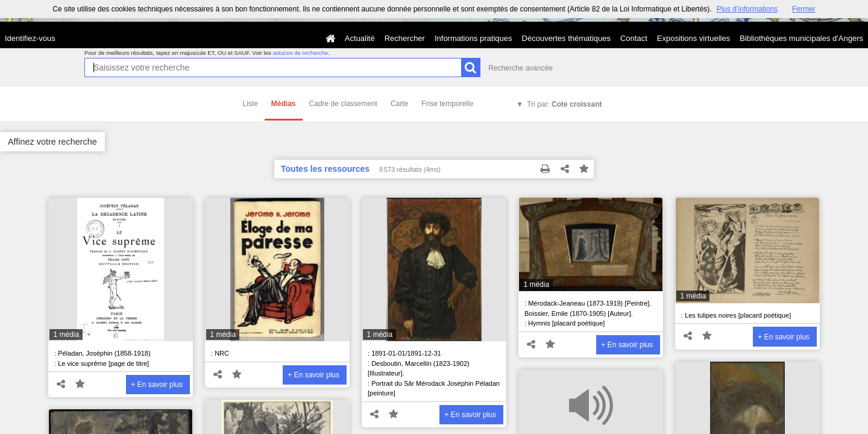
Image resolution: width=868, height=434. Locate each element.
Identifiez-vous (30, 38)
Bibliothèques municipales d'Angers (801, 38)
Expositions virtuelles (693, 38)
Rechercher (405, 38)
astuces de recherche (300, 53)
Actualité (360, 38)
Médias (284, 104)
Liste (250, 104)
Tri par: (564, 104)
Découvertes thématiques (566, 38)
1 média (66, 335)
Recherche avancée (520, 68)
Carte (399, 104)
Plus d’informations (747, 9)
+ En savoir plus (157, 385)
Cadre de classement (343, 104)
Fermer (804, 9)
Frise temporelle (447, 104)
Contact (634, 38)
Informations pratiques (473, 38)
